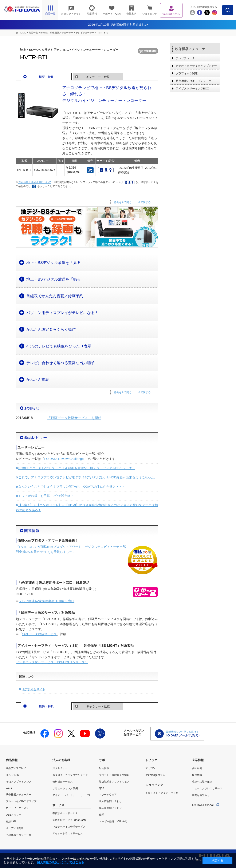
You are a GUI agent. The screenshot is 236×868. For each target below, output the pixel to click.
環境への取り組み (202, 782)
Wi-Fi (9, 788)
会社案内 (197, 768)
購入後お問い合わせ (110, 808)
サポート (105, 760)
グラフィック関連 (187, 73)
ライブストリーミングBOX (192, 89)
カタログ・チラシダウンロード (70, 775)
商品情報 (12, 760)
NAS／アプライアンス (19, 782)
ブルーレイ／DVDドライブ (21, 801)
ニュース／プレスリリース (207, 788)
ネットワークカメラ (17, 808)
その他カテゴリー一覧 (19, 835)
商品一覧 (33, 33)
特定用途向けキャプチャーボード (196, 81)
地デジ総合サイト (34, 689)
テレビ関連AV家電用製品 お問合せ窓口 (47, 601)
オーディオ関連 (15, 828)
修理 (102, 815)
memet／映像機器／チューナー (57, 33)
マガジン (150, 768)
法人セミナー (60, 768)
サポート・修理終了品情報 (114, 775)
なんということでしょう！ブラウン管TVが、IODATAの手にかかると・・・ (72, 487)
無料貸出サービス (63, 782)
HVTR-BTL (103, 33)
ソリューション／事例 (65, 788)
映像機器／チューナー (192, 49)
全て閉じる (144, 202)
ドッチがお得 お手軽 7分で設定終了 (46, 496)
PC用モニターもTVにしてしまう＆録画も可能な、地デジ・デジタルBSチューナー (77, 468)
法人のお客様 (61, 760)
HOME (22, 33)
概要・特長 (46, 77)
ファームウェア (108, 795)
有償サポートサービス (65, 813)
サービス (58, 805)
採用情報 (197, 775)
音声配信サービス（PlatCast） (70, 820)
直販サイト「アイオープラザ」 (163, 793)
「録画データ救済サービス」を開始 (74, 418)
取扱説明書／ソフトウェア (114, 782)
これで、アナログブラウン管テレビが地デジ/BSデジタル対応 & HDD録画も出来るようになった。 (88, 477)
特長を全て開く (123, 202)
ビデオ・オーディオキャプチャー (196, 66)
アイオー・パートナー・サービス (71, 795)
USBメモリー (14, 815)
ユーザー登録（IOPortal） (114, 821)
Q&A (102, 788)
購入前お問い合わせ (110, 801)
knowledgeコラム (155, 775)
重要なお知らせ (201, 795)
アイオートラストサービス (68, 833)
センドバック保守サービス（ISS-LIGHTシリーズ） (52, 662)
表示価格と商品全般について (35, 182)
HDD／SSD (13, 775)
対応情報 (104, 768)
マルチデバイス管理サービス (69, 827)
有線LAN (11, 821)
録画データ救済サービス (40, 634)
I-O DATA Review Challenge (64, 459)
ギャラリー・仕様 (98, 77)
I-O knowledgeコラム (205, 7)
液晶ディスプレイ (16, 768)
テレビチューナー (85, 33)
